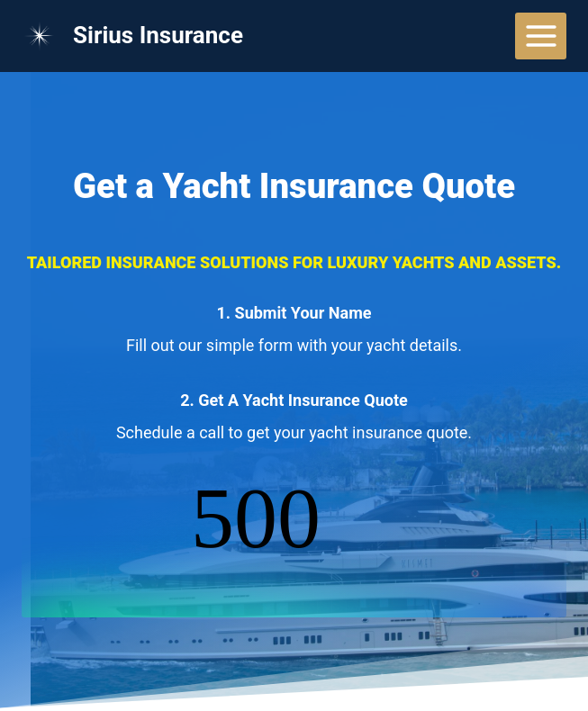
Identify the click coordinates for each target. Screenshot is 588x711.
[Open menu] (541, 36)
